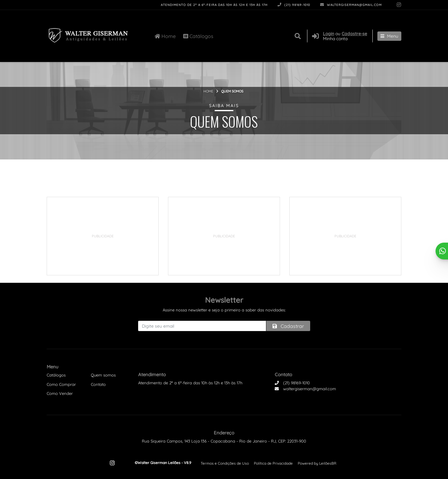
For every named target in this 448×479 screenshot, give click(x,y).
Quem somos (103, 375)
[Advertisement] (103, 236)
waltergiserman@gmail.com (351, 5)
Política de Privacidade (273, 463)
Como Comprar (61, 384)
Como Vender (60, 393)
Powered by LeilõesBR (317, 463)
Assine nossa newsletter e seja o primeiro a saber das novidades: (224, 310)
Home (165, 36)
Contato (98, 384)
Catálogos (198, 36)
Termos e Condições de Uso (225, 463)
